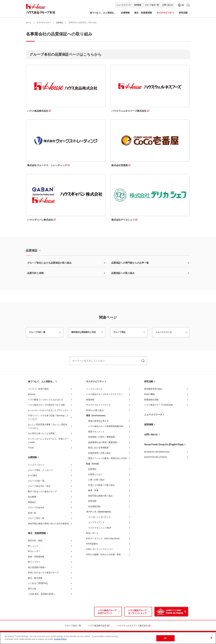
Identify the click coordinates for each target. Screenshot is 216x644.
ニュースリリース (124, 5)
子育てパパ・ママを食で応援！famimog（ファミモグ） (48, 417)
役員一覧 (32, 513)
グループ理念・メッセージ (40, 470)
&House (32, 394)
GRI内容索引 (92, 544)
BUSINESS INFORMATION (157, 452)
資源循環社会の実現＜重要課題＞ (103, 442)
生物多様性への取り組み (99, 453)
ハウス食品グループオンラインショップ (137, 612)
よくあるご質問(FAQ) (38, 583)
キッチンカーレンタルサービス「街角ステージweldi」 (48, 441)
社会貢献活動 (94, 506)
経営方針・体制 (35, 541)
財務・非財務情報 (36, 557)
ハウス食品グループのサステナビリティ (104, 394)
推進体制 (90, 400)
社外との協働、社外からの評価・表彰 (103, 554)
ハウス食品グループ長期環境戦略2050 (106, 426)
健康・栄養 (93, 490)
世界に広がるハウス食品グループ (43, 573)
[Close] (211, 638)
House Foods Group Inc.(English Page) (164, 444)
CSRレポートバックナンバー (100, 549)
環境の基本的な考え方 (98, 421)
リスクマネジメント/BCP (100, 528)
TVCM (31, 448)
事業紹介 (32, 502)
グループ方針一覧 (37, 332)
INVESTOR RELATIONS (155, 457)
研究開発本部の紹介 (153, 389)
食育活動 (92, 501)
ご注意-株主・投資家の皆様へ (42, 594)
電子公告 (32, 589)
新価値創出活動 (151, 400)
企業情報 (32, 457)
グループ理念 (119, 332)
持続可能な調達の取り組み (100, 496)
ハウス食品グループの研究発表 (158, 405)
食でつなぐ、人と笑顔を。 (41, 381)
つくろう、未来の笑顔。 (39, 389)
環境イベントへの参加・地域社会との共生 (108, 458)
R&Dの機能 (149, 394)
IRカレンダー (34, 551)
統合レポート (92, 533)
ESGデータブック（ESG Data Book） (104, 538)
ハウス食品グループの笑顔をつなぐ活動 (46, 405)
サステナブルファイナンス (98, 405)
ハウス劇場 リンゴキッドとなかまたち (46, 400)
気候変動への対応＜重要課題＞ (102, 437)
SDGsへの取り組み (95, 410)
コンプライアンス (96, 522)
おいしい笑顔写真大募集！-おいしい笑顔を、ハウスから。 (49, 426)
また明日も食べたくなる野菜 (41, 433)
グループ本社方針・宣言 (39, 486)
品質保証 (60, 23)
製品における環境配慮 (98, 448)
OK (165, 638)
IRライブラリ (34, 562)
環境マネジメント (96, 432)
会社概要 (32, 497)
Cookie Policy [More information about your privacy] (60, 639)
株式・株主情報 (35, 578)
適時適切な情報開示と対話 (83, 332)
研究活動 (149, 381)
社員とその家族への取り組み (101, 485)
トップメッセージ (36, 465)
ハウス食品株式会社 (97, 626)
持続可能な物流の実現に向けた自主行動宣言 (48, 524)
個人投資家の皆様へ (37, 567)
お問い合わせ (168, 5)
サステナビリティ (44, 23)
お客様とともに (95, 474)
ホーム (29, 23)
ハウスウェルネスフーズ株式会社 (132, 626)
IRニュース (33, 546)
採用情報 (138, 5)
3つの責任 (33, 475)
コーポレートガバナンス (99, 517)
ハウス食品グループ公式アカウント (107, 612)
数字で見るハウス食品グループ (42, 491)
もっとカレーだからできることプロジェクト (48, 410)
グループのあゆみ (36, 507)
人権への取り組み (96, 480)
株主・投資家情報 (37, 533)
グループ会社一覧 (152, 5)
